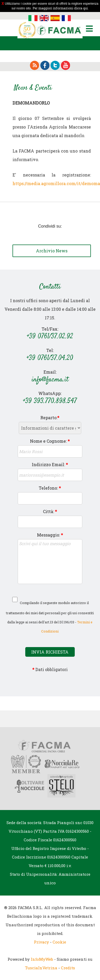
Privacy (41, 942)
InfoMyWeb (42, 959)
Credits (68, 968)
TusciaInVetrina (41, 968)
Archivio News (52, 251)
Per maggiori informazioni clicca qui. (61, 8)
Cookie (59, 942)
